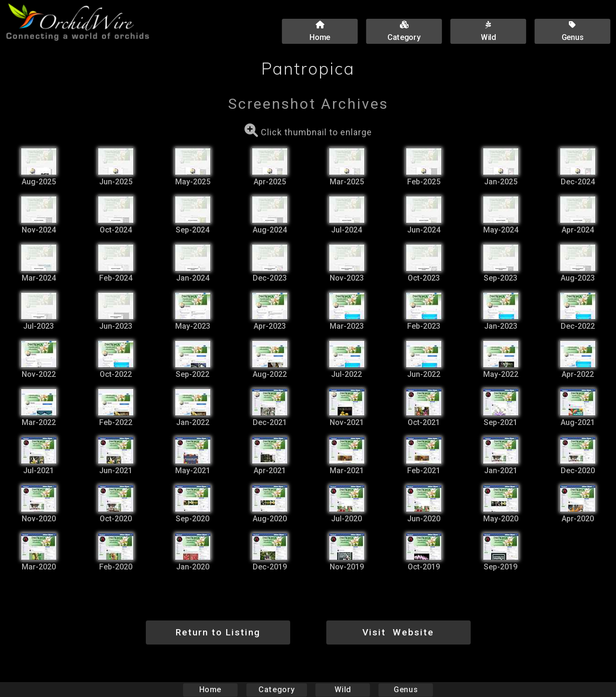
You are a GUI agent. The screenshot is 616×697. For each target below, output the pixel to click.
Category (277, 690)
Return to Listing (218, 632)
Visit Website (398, 632)
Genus (405, 690)
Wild (343, 690)
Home (211, 690)
